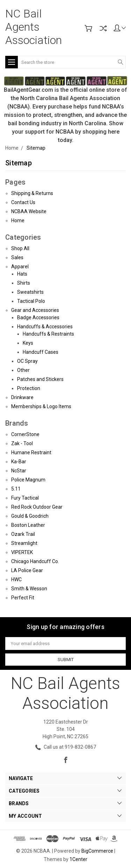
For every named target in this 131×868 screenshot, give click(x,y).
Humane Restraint (31, 452)
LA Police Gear (27, 570)
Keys (28, 343)
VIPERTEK (22, 552)
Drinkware (22, 397)
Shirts (24, 283)
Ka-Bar (19, 462)
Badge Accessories (38, 317)
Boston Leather (28, 525)
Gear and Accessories (35, 310)
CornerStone (25, 434)
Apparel (20, 267)
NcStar (19, 471)
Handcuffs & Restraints (48, 334)
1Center (78, 859)
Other (23, 370)
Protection (29, 388)
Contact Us (23, 202)
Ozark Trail (23, 534)
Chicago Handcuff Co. (35, 561)
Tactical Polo (31, 301)
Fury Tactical (25, 498)
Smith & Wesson (29, 589)
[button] (66, 81)
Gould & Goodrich (30, 516)
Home (18, 220)
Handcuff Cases (41, 352)
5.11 (16, 489)
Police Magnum (28, 480)
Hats (22, 274)
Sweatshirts (30, 292)
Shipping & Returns (32, 193)
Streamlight (24, 543)
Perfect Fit (23, 598)
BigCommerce (97, 851)
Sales (17, 257)
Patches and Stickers (40, 379)
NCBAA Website (29, 211)
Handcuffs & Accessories (45, 327)
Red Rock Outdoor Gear (37, 507)
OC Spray (27, 361)
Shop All (20, 248)
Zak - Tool (22, 443)
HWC (16, 579)
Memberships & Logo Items (41, 406)
